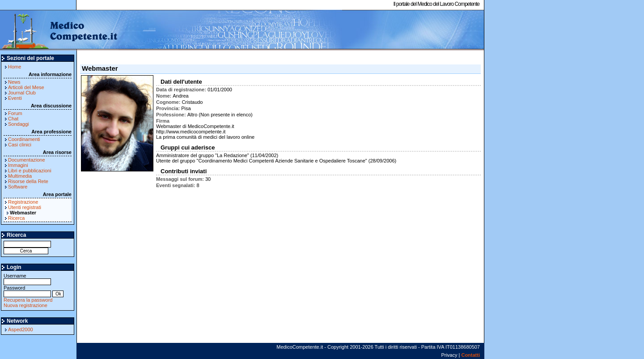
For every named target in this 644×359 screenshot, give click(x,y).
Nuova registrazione (25, 305)
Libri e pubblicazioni (30, 171)
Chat (13, 119)
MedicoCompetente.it (59, 30)
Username (27, 279)
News (14, 82)
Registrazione (23, 202)
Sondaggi (19, 124)
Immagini (18, 165)
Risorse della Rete (28, 181)
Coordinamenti (24, 139)
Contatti (470, 355)
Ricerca (16, 218)
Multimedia (20, 176)
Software (18, 187)
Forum (15, 113)
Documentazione (27, 160)
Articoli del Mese (26, 87)
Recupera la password (28, 300)
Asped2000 (21, 329)
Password (27, 291)
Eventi (15, 98)
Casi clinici (20, 145)
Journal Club (22, 93)
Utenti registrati (25, 207)
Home (15, 67)
